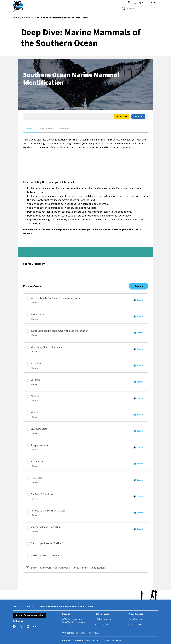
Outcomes (46, 129)
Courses (26, 18)
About (30, 129)
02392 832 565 (102, 624)
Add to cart (138, 116)
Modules (64, 129)
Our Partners (68, 633)
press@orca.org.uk (137, 619)
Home (16, 18)
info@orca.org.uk (103, 619)
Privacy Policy (93, 633)
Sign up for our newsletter (29, 615)
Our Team (80, 633)
